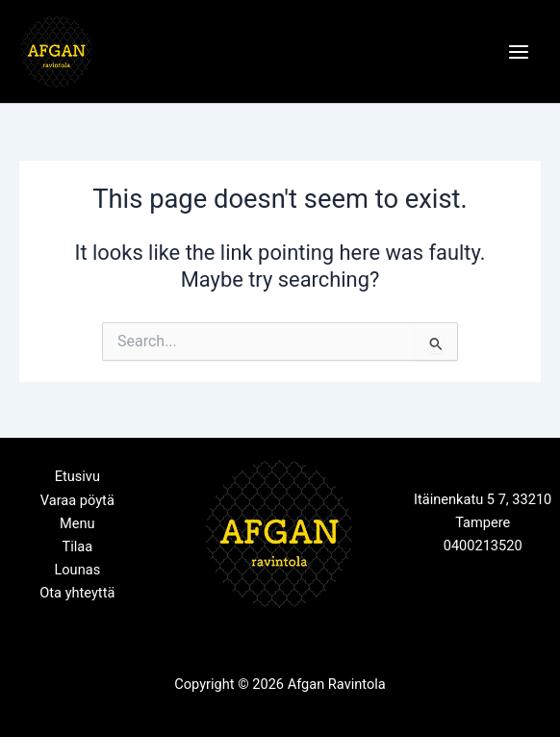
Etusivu (77, 476)
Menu (77, 523)
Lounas (77, 570)
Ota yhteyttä (77, 593)
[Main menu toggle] (519, 52)
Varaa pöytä (77, 500)
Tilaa (77, 546)
